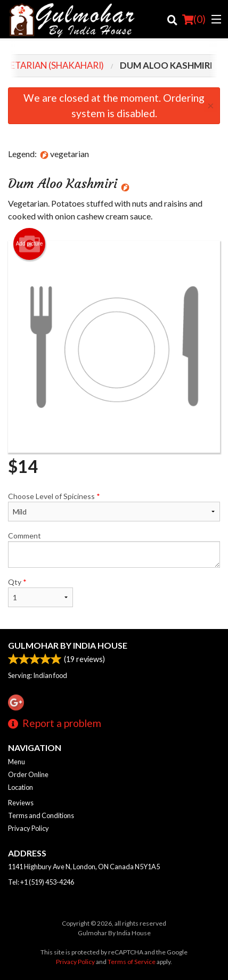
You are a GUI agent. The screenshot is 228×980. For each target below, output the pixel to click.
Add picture (30, 244)
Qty (40, 592)
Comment (114, 549)
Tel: (41, 882)
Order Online (28, 774)
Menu (17, 762)
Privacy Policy (28, 828)
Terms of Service (132, 962)
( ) (194, 19)
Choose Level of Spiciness (114, 507)
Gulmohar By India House (68, 645)
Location (21, 787)
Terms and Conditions (41, 815)
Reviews (21, 803)
